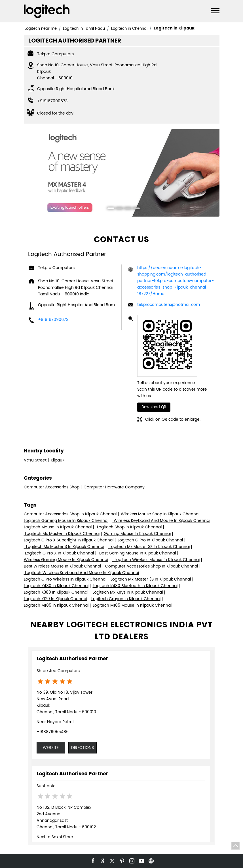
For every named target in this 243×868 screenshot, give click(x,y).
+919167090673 (52, 101)
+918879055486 (53, 732)
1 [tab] (109, 209)
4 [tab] (134, 209)
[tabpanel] (122, 173)
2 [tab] (117, 209)
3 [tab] (126, 209)
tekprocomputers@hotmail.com (169, 305)
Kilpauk (58, 460)
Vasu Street (35, 460)
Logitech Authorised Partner (72, 659)
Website (51, 748)
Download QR (154, 407)
